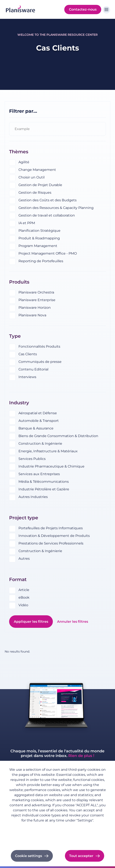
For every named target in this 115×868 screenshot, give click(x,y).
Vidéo (23, 605)
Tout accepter (81, 856)
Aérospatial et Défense (38, 413)
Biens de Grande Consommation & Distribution (58, 436)
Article (24, 590)
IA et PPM (27, 223)
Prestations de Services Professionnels (51, 543)
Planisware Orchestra (36, 292)
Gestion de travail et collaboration (47, 215)
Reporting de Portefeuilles (41, 261)
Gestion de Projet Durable (40, 185)
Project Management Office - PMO (48, 253)
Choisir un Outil (32, 177)
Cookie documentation (58, 839)
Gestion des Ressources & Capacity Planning (56, 208)
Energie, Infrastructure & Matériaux (48, 451)
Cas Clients (28, 354)
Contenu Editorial (33, 369)
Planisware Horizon (35, 308)
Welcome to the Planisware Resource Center (57, 35)
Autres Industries (33, 497)
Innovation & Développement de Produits (54, 536)
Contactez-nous (83, 9)
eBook (24, 597)
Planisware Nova (32, 315)
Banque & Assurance (36, 428)
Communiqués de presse (40, 362)
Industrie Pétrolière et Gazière (44, 489)
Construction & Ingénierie (40, 444)
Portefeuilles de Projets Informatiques (51, 528)
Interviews (27, 377)
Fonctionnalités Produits (39, 346)
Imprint (58, 833)
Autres (24, 559)
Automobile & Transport (39, 421)
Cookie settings (29, 856)
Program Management (38, 246)
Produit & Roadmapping (39, 238)
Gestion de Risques (35, 193)
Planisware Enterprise (37, 300)
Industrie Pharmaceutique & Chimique (51, 466)
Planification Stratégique (39, 231)
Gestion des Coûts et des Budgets (48, 200)
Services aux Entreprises (39, 474)
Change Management (37, 170)
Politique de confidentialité (58, 827)
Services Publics (32, 459)
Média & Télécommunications (44, 482)
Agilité (24, 162)
